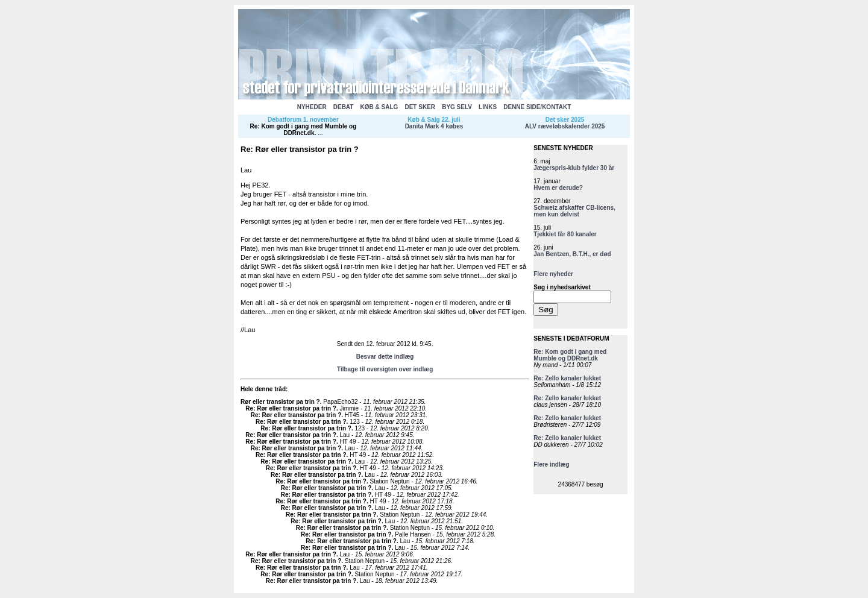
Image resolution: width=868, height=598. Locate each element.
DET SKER (420, 107)
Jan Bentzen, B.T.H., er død (572, 254)
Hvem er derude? (558, 188)
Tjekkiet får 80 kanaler (565, 234)
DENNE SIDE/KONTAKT (537, 107)
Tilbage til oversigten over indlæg (385, 369)
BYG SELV (457, 107)
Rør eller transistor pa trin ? (280, 402)
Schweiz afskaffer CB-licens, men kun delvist (574, 211)
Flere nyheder (553, 274)
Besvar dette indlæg (385, 357)
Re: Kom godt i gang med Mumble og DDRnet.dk (303, 130)
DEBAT (344, 107)
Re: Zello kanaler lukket (567, 378)
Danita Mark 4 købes (434, 126)
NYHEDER (312, 107)
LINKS (488, 107)
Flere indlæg (551, 464)
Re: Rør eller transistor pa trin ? (291, 408)
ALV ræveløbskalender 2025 (565, 126)
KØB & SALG (379, 107)
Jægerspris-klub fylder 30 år (574, 168)
